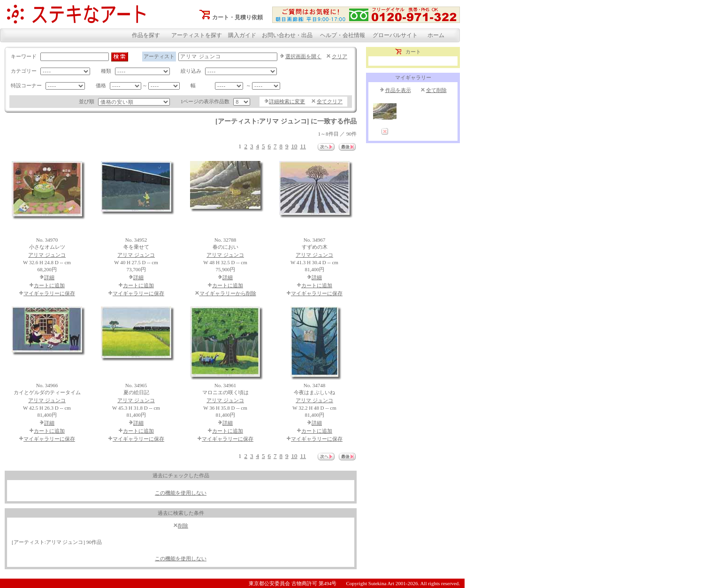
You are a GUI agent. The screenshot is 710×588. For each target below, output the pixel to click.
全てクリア (330, 101)
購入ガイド (242, 35)
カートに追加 (49, 285)
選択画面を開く (303, 56)
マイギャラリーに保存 (49, 293)
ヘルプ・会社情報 (343, 35)
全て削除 (436, 90)
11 (303, 146)
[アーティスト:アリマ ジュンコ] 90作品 (57, 542)
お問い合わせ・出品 (287, 35)
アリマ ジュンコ (47, 255)
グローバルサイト (395, 35)
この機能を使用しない (181, 493)
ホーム (436, 35)
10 (294, 146)
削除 (183, 526)
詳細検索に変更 (287, 101)
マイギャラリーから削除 (228, 293)
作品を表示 (398, 90)
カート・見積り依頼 (237, 17)
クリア (340, 56)
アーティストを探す (197, 35)
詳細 (49, 277)
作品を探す (146, 35)
